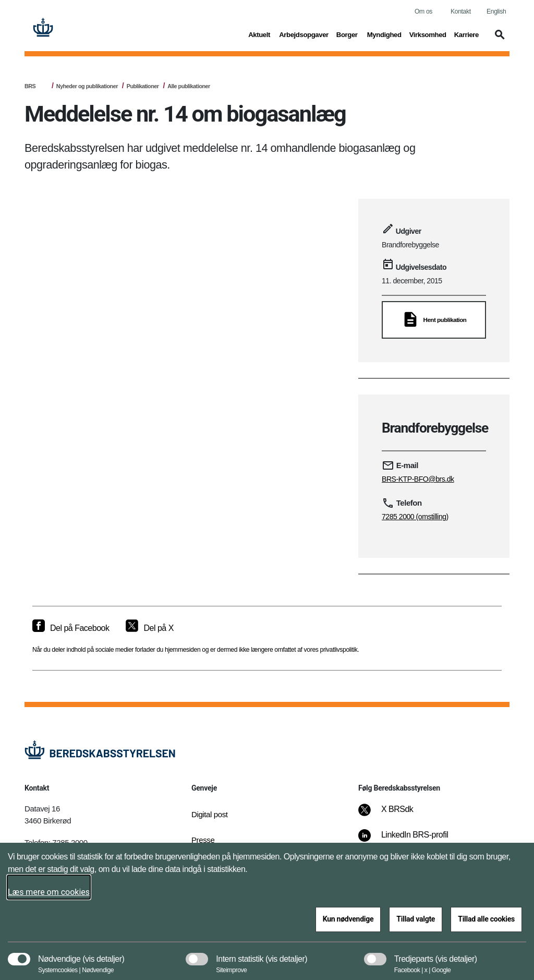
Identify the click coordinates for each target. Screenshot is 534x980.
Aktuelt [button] (260, 34)
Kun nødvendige (348, 919)
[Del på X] (149, 628)
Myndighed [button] (384, 34)
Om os (423, 11)
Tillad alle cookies (486, 919)
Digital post (210, 814)
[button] (498, 40)
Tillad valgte (416, 919)
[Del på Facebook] (71, 628)
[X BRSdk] (393, 815)
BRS (30, 86)
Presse (203, 840)
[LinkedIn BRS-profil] (410, 840)
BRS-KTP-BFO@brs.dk (418, 479)
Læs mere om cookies (49, 892)
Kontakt (461, 11)
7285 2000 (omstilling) (415, 517)
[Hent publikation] (434, 320)
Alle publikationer (189, 86)
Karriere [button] (466, 34)
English (496, 11)
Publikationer (143, 86)
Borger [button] (348, 34)
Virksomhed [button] (428, 34)
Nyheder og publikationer (87, 86)
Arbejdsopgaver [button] (304, 34)
